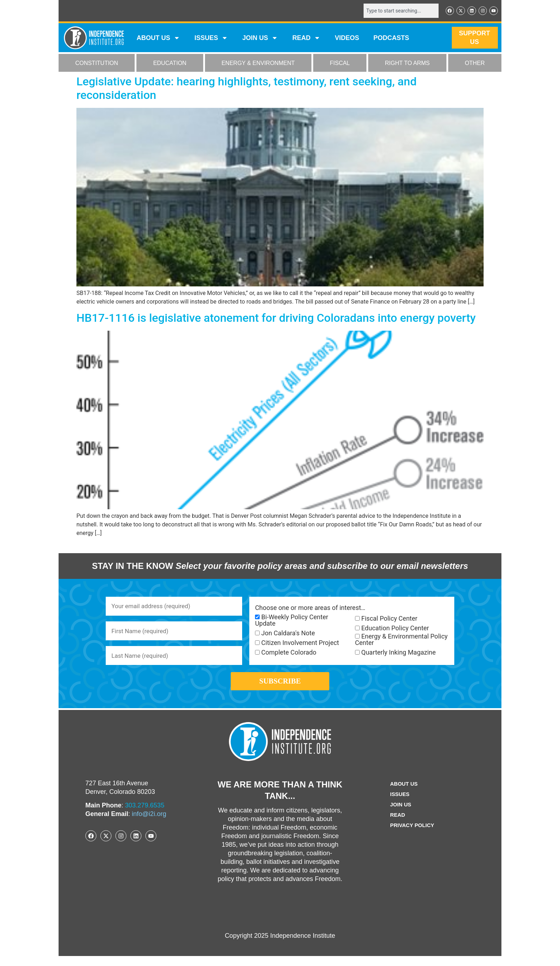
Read (396, 825)
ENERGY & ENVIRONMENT (258, 64)
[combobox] (397, 11)
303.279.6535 (145, 815)
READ (306, 39)
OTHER (475, 64)
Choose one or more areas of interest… (310, 609)
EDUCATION (170, 64)
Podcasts (391, 39)
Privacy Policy (412, 835)
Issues (211, 39)
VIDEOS (347, 39)
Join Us (400, 815)
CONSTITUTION (97, 64)
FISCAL (340, 64)
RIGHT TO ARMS (407, 64)
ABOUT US (158, 39)
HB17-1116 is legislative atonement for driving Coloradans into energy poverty (276, 319)
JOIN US (260, 39)
